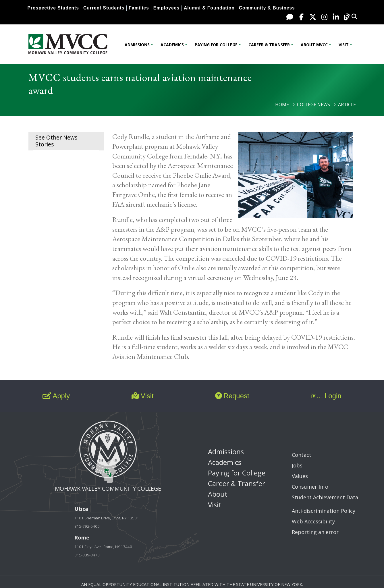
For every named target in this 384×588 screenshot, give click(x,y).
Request (232, 396)
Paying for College (216, 45)
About (218, 494)
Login (326, 396)
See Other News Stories (56, 141)
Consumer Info (310, 487)
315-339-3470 (87, 555)
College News (313, 105)
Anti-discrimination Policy (324, 511)
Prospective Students (53, 8)
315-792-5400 (87, 526)
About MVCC (314, 45)
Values (300, 476)
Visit (344, 45)
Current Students (104, 8)
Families (139, 8)
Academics (172, 45)
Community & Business (267, 8)
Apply (56, 396)
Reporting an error (315, 532)
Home (282, 105)
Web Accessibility (313, 521)
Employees (166, 8)
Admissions (137, 45)
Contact (302, 455)
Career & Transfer (269, 45)
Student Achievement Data (325, 497)
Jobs (297, 465)
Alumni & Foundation (209, 8)
